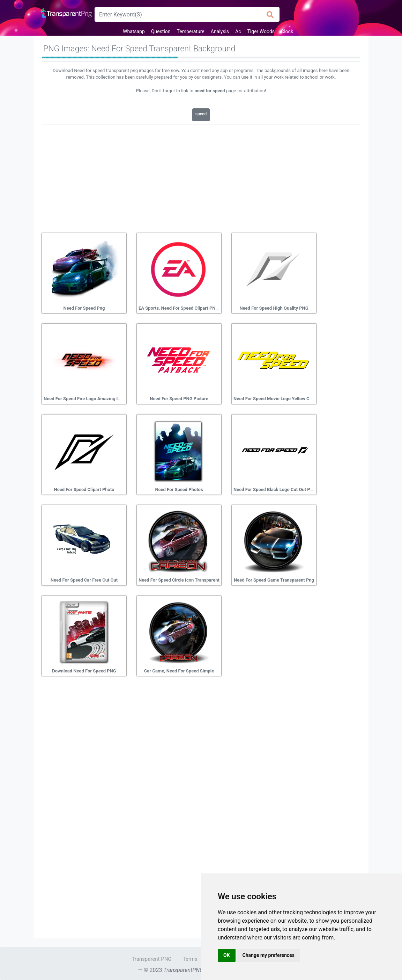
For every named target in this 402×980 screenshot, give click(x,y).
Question (161, 31)
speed (201, 114)
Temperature (191, 31)
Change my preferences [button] (269, 955)
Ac (238, 31)
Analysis (220, 31)
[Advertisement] (201, 176)
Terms (190, 959)
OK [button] (227, 955)
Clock (287, 31)
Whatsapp (134, 31)
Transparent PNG (151, 959)
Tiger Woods (261, 31)
